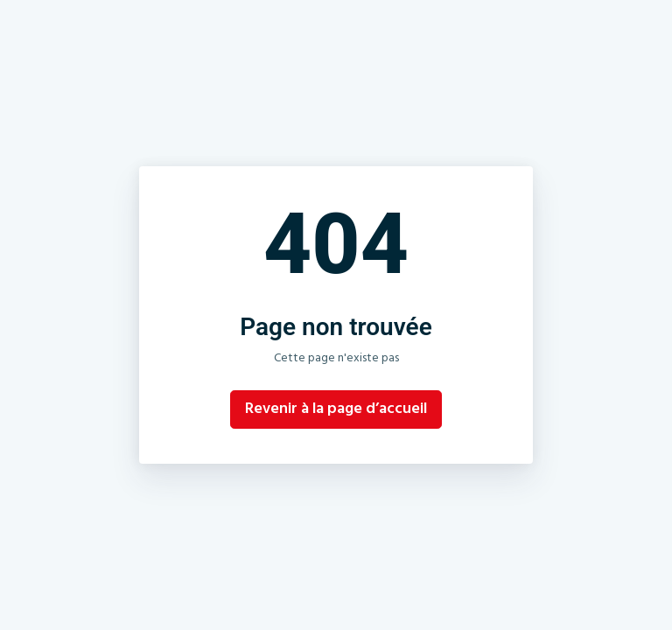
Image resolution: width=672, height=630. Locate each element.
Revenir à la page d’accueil (336, 409)
